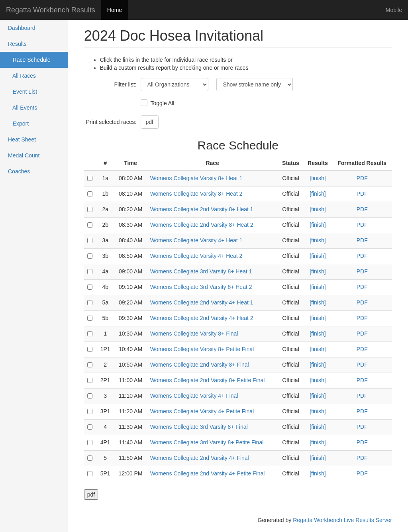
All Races (22, 76)
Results (17, 44)
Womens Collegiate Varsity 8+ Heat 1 (196, 178)
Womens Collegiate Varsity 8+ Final (194, 334)
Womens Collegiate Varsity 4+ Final (194, 396)
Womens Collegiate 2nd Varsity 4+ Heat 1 (202, 302)
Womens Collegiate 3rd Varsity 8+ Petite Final (207, 442)
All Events (23, 108)
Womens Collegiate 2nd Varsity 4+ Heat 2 (202, 318)
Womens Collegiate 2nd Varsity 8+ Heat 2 (202, 225)
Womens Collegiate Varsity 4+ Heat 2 (196, 256)
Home (115, 10)
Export (18, 124)
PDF (362, 178)
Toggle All (162, 103)
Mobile (394, 10)
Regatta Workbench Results (51, 10)
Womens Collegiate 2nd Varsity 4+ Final (200, 458)
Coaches (19, 171)
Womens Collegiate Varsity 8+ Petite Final (202, 349)
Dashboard (22, 28)
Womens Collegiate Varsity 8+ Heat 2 (196, 194)
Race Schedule (29, 60)
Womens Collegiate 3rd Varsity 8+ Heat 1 (201, 271)
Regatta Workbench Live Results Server (342, 520)
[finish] (318, 178)
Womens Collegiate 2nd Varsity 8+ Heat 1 (202, 209)
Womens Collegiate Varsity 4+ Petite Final (202, 411)
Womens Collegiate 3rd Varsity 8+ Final (199, 427)
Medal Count (24, 155)
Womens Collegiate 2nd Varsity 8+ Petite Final (208, 380)
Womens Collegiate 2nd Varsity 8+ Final (200, 365)
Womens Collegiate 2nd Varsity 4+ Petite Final (208, 473)
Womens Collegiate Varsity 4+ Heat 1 (196, 240)
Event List (23, 92)
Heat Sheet (22, 139)
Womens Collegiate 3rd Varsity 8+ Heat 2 (201, 287)
